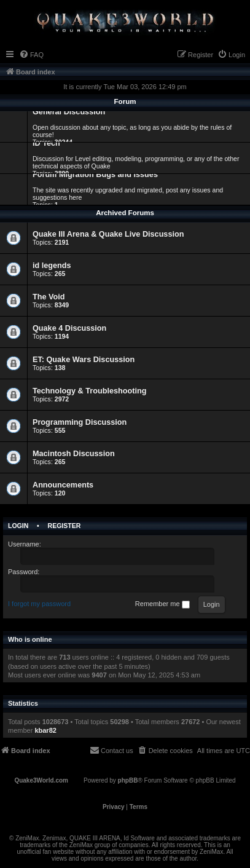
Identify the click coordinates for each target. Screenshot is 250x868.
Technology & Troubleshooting (89, 391)
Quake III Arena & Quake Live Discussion (108, 234)
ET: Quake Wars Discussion (84, 360)
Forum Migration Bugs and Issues (95, 175)
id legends (52, 266)
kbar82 (45, 730)
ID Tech (46, 143)
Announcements (63, 485)
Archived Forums (125, 213)
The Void (49, 297)
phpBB (128, 780)
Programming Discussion (80, 422)
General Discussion (69, 112)
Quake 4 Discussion (69, 328)
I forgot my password (39, 604)
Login (18, 526)
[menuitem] (31, 55)
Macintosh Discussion (74, 454)
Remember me (162, 604)
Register (64, 526)
